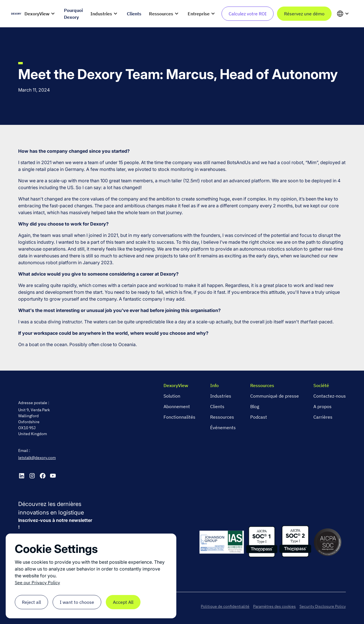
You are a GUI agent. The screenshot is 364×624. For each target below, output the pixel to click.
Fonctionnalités (179, 417)
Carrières (323, 417)
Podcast (259, 417)
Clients (217, 406)
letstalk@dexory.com (37, 458)
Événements (223, 427)
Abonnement (177, 406)
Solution (172, 396)
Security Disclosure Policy (323, 606)
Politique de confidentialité (225, 606)
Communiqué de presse (275, 396)
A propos (322, 406)
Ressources (222, 417)
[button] (41, 14)
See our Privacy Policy (37, 582)
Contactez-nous (330, 396)
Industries (221, 396)
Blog (255, 406)
